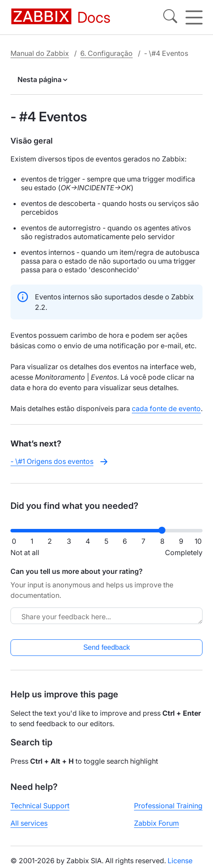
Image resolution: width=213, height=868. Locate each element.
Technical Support (40, 806)
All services (29, 823)
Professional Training (168, 806)
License (180, 861)
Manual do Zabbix (40, 53)
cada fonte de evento (166, 408)
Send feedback (107, 647)
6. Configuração (106, 53)
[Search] (170, 17)
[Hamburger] (194, 17)
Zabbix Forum (156, 823)
